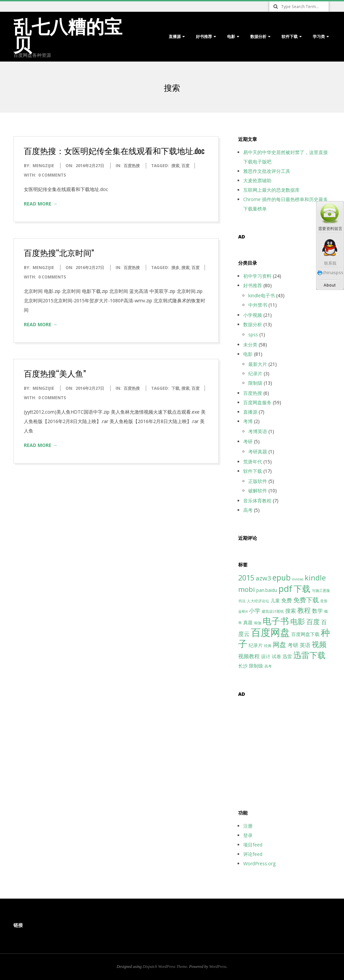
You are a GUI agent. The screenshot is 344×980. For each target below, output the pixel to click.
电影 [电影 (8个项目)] (298, 621)
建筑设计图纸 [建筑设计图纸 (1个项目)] (273, 611)
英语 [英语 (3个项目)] (305, 645)
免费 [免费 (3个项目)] (287, 600)
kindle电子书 (262, 295)
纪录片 (255, 373)
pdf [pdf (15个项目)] (285, 589)
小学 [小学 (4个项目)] (255, 610)
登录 (248, 835)
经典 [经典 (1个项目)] (268, 646)
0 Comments (52, 175)
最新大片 (258, 364)
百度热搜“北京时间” (59, 252)
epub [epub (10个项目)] (282, 577)
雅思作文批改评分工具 (267, 171)
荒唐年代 (253, 462)
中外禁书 (258, 305)
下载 (175, 388)
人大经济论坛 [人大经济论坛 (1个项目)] (258, 601)
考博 (248, 421)
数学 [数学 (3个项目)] (317, 611)
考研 (248, 441)
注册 (248, 826)
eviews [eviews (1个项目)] (298, 579)
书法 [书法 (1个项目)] (242, 601)
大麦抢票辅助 (257, 180)
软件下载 (290, 36)
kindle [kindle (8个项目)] (315, 578)
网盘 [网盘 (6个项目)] (279, 645)
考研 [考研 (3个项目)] (293, 645)
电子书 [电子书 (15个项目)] (276, 621)
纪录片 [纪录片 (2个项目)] (256, 645)
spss (253, 334)
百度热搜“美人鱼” (55, 373)
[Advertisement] (280, 750)
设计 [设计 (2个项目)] (266, 656)
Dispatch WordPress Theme (165, 967)
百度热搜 (132, 166)
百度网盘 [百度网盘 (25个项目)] (270, 632)
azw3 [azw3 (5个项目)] (263, 578)
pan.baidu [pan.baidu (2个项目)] (267, 590)
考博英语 (258, 431)
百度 (185, 166)
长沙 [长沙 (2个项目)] (243, 666)
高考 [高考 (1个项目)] (268, 666)
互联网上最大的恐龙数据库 (271, 190)
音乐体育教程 (257, 501)
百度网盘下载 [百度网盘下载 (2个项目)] (305, 634)
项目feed (253, 845)
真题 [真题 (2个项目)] (248, 622)
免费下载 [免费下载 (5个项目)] (306, 600)
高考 (248, 510)
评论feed (253, 854)
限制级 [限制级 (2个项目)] (256, 666)
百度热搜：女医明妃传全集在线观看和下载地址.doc (114, 150)
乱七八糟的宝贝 (68, 34)
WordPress (218, 967)
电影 (231, 36)
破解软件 (258, 491)
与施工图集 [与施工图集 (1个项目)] (321, 591)
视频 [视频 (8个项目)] (319, 644)
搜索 (175, 166)
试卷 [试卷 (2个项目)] (276, 656)
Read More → (41, 204)
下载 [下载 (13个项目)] (302, 589)
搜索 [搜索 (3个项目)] (291, 611)
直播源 (175, 36)
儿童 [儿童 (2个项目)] (275, 600)
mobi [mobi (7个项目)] (247, 589)
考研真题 (258, 451)
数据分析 (258, 36)
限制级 (255, 383)
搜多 (175, 268)
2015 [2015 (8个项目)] (246, 578)
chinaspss (330, 272)
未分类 (250, 345)
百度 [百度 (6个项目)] (313, 622)
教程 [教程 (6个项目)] (304, 610)
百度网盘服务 (257, 402)
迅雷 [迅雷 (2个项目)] (287, 656)
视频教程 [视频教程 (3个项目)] (249, 656)
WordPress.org (259, 863)
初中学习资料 (257, 276)
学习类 (319, 36)
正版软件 (258, 481)
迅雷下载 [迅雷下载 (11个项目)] (309, 655)
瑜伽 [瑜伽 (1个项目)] (258, 623)
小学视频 (253, 315)
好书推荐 (204, 36)
